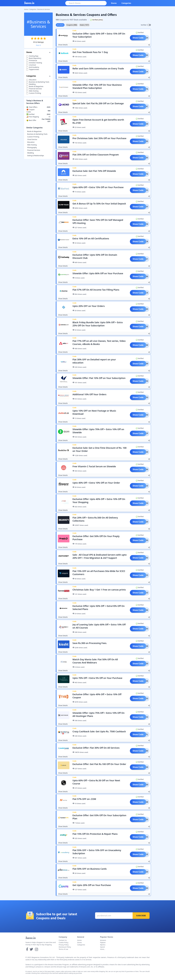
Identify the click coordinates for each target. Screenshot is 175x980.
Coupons (72, 25)
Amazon (103, 940)
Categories (126, 3)
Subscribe (141, 916)
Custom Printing (33, 137)
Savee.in (31, 938)
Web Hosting (32, 145)
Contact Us (63, 940)
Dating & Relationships (36, 156)
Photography (32, 147)
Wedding (31, 153)
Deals (84, 25)
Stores (114, 3)
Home (26, 9)
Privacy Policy (64, 945)
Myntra (103, 945)
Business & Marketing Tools (37, 134)
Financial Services (34, 150)
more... (103, 949)
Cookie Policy (64, 942)
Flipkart (103, 942)
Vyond (102, 947)
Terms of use (63, 949)
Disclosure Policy (65, 947)
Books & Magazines (34, 131)
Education (31, 142)
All (60, 25)
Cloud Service (32, 139)
